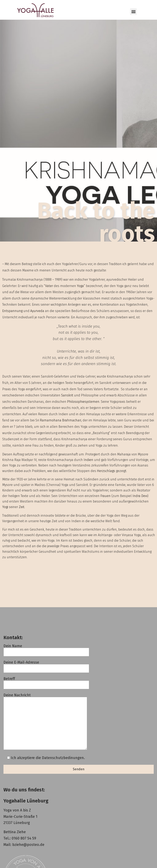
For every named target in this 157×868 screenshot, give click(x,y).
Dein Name (46, 649)
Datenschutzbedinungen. (63, 758)
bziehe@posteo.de (28, 845)
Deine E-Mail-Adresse (46, 665)
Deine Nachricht (45, 722)
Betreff (46, 682)
